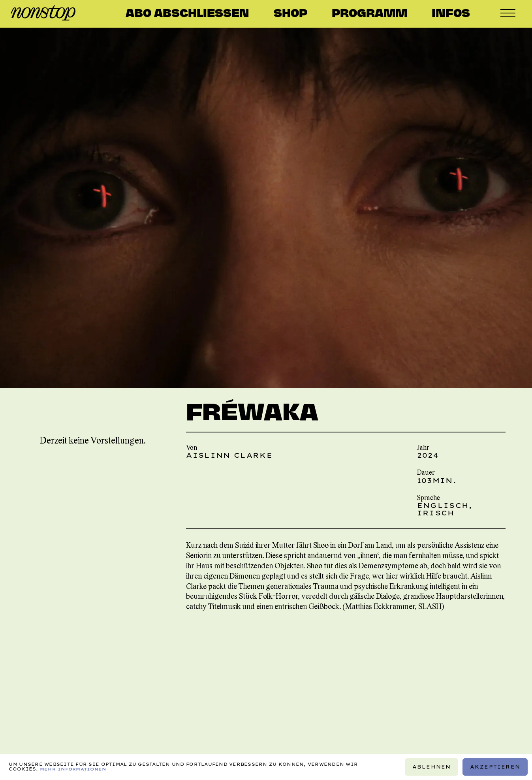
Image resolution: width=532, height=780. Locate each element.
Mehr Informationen (73, 769)
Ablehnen (431, 767)
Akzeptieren (495, 767)
